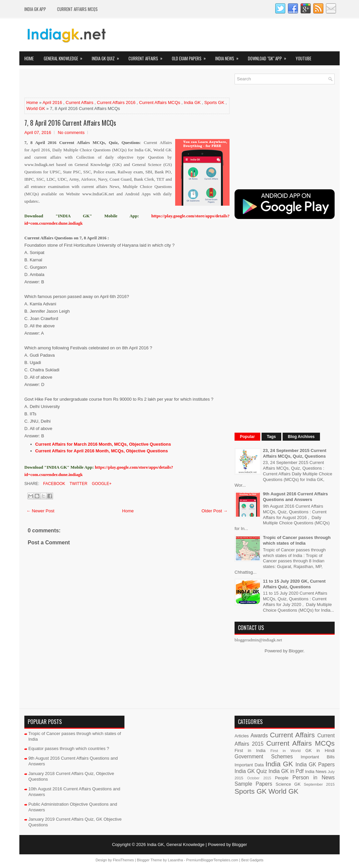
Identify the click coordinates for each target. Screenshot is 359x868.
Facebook (54, 484)
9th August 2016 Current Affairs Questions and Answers (295, 497)
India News (229, 56)
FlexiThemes (123, 860)
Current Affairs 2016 (116, 102)
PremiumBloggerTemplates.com (212, 860)
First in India (250, 750)
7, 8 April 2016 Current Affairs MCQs (70, 123)
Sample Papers (253, 784)
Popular (247, 437)
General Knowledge (65, 56)
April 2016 (52, 102)
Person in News (314, 777)
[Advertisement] (102, 84)
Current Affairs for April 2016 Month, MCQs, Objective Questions (102, 451)
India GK (192, 102)
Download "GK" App (269, 56)
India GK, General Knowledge (176, 844)
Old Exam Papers (191, 56)
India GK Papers (315, 764)
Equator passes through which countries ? (69, 748)
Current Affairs (148, 56)
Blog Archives (301, 437)
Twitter (78, 484)
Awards (259, 735)
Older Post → (215, 511)
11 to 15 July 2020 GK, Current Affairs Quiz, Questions (294, 584)
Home (29, 58)
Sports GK (214, 102)
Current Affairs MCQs (77, 9)
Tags (271, 437)
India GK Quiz (108, 56)
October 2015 (259, 778)
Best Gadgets (252, 860)
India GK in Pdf (286, 771)
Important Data (249, 765)
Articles (242, 736)
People (282, 778)
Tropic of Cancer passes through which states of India (297, 540)
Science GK (288, 784)
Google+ (101, 484)
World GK (36, 108)
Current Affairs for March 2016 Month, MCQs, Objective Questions (103, 444)
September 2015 (319, 784)
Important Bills (318, 757)
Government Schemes (264, 756)
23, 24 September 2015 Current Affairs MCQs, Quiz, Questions (295, 453)
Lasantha (175, 860)
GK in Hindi (320, 750)
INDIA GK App (35, 9)
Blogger (296, 651)
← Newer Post (40, 511)
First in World (285, 750)
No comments (71, 132)
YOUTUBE (303, 58)
